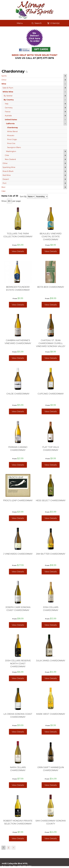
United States (11, 120)
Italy (7, 104)
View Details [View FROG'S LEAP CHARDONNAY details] (18, 518)
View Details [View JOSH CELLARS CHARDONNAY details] (51, 625)
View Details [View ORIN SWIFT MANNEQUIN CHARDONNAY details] (51, 785)
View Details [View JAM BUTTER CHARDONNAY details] (51, 572)
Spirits (4, 76)
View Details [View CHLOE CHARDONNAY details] (18, 411)
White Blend (12, 132)
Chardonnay (12, 128)
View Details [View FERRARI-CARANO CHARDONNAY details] (18, 465)
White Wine (8, 92)
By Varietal (8, 96)
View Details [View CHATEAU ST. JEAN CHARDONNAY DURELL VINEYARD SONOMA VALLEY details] (51, 358)
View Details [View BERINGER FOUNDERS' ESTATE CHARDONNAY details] (18, 305)
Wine (4, 84)
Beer (3, 187)
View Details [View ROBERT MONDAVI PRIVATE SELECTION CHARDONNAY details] (18, 838)
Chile (7, 155)
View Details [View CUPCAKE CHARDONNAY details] (51, 411)
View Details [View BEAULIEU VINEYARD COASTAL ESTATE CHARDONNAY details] (51, 251)
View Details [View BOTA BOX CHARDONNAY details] (51, 305)
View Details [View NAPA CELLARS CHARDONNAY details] (18, 785)
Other (4, 80)
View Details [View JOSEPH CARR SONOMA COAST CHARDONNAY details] (18, 625)
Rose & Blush (8, 171)
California (10, 124)
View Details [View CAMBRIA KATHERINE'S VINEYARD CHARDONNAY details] (18, 358)
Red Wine (7, 175)
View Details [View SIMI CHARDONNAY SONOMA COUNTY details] (51, 838)
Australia (8, 116)
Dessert (6, 179)
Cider (4, 191)
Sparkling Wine (9, 167)
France (8, 112)
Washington (11, 151)
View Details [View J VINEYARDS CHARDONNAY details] (18, 572)
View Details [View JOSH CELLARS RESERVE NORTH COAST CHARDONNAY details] (18, 678)
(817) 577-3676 (24, 866)
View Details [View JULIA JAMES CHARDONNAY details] (51, 678)
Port (4, 183)
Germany (9, 108)
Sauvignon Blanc (14, 147)
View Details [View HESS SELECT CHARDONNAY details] (51, 518)
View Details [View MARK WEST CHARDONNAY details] (51, 732)
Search (37, 23)
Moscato (11, 135)
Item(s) (53, 23)
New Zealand (10, 159)
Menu (20, 23)
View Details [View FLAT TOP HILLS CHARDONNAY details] (51, 465)
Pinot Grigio (12, 139)
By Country (9, 100)
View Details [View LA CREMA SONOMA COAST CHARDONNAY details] (18, 732)
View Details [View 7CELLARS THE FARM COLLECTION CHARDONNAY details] (18, 251)
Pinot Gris (11, 143)
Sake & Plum (8, 88)
